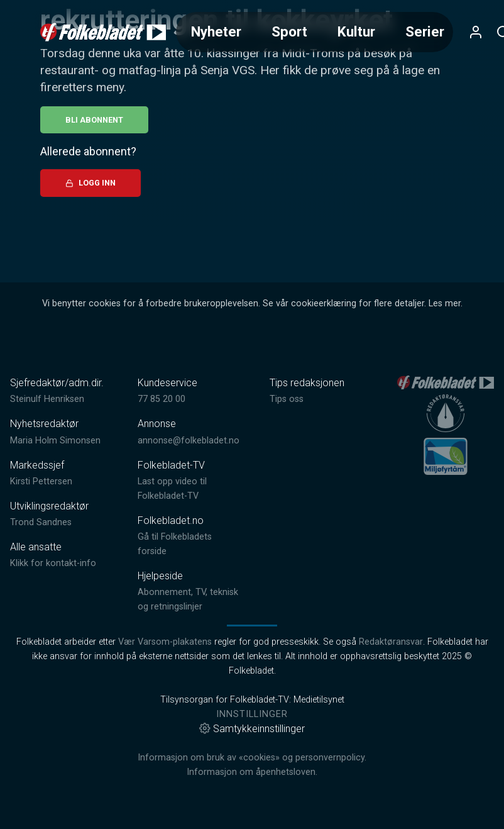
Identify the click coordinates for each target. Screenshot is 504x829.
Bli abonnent (94, 120)
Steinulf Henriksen (47, 399)
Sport (289, 31)
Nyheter (216, 31)
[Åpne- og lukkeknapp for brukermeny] (476, 32)
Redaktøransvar (391, 642)
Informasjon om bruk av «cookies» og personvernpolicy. (252, 758)
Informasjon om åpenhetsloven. (252, 772)
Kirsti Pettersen (41, 481)
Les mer (445, 303)
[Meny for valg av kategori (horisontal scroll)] (315, 32)
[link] (103, 32)
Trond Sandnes (41, 522)
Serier (425, 31)
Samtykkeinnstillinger (252, 729)
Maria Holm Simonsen (55, 441)
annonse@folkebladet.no (189, 441)
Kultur (356, 31)
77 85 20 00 (162, 399)
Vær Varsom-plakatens (165, 642)
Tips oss (287, 399)
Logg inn (90, 183)
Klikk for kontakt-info (53, 563)
